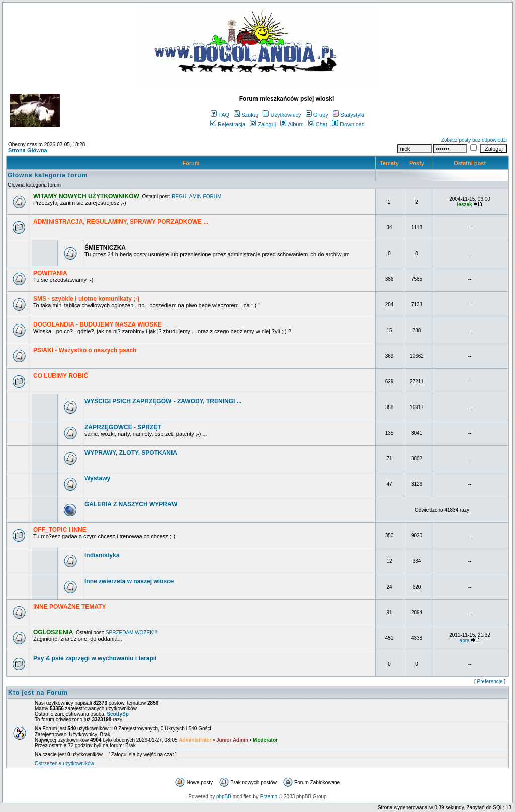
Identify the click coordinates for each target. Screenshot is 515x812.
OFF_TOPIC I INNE (60, 530)
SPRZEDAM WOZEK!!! (132, 633)
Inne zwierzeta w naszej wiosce (129, 581)
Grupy (317, 115)
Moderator (265, 740)
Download (348, 124)
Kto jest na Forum (38, 693)
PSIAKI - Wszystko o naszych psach (85, 350)
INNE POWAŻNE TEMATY (69, 607)
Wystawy (97, 478)
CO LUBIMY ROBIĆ (61, 376)
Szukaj (246, 115)
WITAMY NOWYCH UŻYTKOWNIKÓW (86, 196)
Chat (318, 124)
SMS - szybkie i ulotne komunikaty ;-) (86, 299)
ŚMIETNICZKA (105, 248)
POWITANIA (50, 273)
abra (465, 641)
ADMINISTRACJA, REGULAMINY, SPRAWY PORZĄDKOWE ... (121, 222)
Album (292, 124)
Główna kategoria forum (48, 175)
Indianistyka (102, 555)
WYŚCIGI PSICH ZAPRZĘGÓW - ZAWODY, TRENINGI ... (163, 401)
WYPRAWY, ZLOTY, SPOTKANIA (131, 453)
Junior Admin (232, 740)
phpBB (224, 797)
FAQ (220, 115)
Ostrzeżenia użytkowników (64, 763)
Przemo (269, 797)
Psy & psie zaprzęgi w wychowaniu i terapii (95, 658)
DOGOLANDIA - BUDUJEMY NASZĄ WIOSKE (98, 324)
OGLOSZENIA (53, 632)
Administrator (195, 740)
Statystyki (349, 115)
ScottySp (117, 714)
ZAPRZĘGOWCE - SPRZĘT (123, 427)
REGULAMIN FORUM (196, 196)
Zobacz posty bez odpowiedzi (474, 140)
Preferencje (490, 681)
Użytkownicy (282, 115)
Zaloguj (263, 124)
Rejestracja (228, 124)
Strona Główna (28, 150)
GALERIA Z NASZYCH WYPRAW (131, 504)
